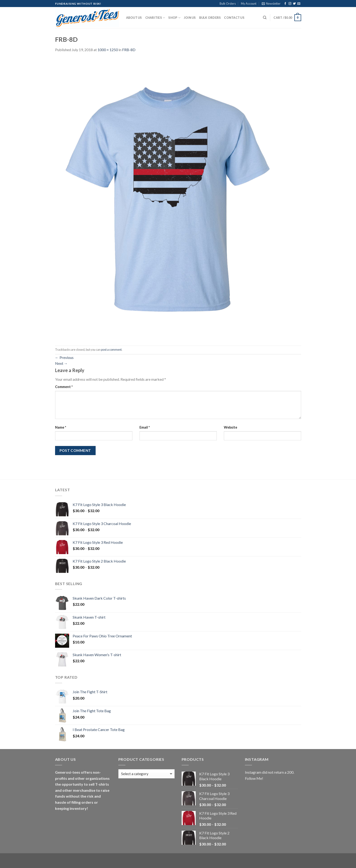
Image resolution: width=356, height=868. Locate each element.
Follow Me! (254, 778)
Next (61, 363)
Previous (64, 357)
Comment (64, 387)
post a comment (111, 350)
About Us (134, 18)
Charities (155, 18)
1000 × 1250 (108, 50)
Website (230, 427)
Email (145, 427)
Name (61, 427)
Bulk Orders (228, 4)
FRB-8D (129, 50)
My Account (249, 4)
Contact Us (234, 18)
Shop (174, 18)
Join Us (190, 18)
